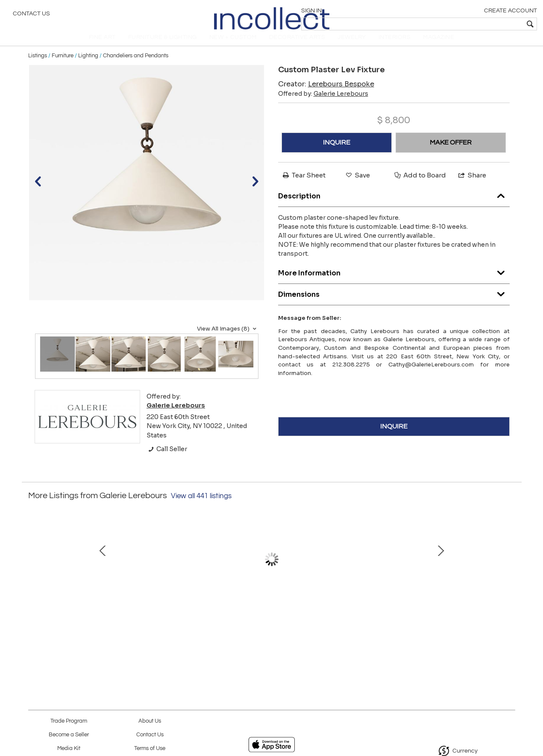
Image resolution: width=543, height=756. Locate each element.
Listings (38, 65)
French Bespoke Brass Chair (359, 612)
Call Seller (167, 458)
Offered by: (323, 103)
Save (357, 185)
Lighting (88, 65)
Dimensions (394, 302)
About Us (150, 721)
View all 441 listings (201, 505)
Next (509, 578)
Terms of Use (150, 749)
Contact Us (31, 15)
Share (472, 185)
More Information (394, 280)
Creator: (326, 93)
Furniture (63, 65)
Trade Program (69, 721)
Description (394, 203)
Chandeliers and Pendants (136, 65)
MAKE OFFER (451, 152)
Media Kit (69, 749)
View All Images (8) (228, 338)
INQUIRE (337, 152)
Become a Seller (69, 735)
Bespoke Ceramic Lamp (180, 612)
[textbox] (475, 24)
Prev (35, 578)
